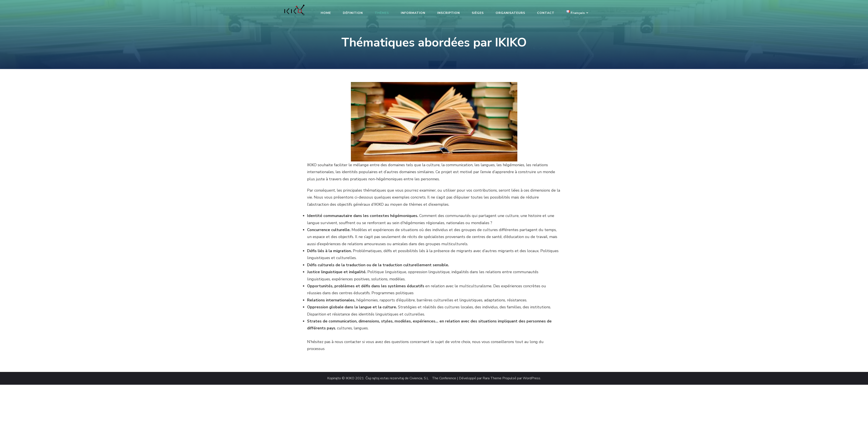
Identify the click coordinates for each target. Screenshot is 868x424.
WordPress (532, 378)
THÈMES (382, 13)
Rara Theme (492, 378)
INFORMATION (413, 13)
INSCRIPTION (449, 13)
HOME (326, 13)
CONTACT (546, 13)
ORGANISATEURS (510, 13)
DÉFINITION (353, 13)
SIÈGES (478, 13)
